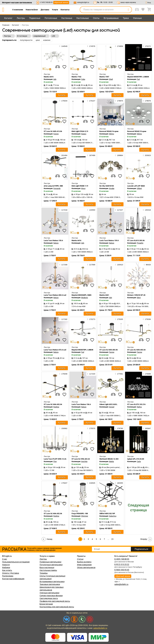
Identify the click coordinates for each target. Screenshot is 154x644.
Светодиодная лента (49, 598)
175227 (91, 101)
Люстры (21, 18)
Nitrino (112, 134)
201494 (63, 155)
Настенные (67, 18)
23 (112, 539)
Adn (55, 79)
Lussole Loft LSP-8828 (136, 186)
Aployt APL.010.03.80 (136, 459)
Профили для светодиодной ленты (55, 601)
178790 (119, 428)
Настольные (83, 18)
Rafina (139, 407)
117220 (91, 374)
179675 (119, 101)
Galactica (113, 516)
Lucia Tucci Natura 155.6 (53, 240)
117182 (63, 319)
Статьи (80, 559)
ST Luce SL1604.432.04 (53, 404)
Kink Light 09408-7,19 (80, 186)
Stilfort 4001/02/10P (107, 514)
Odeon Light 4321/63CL (108, 404)
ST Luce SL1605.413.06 (53, 131)
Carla (139, 461)
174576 (91, 46)
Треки (126, 18)
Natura (56, 243)
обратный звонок (61, 2)
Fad (138, 79)
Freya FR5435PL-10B (80, 514)
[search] (128, 10)
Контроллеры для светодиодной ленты (57, 607)
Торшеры (44, 573)
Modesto (85, 298)
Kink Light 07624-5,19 (80, 131)
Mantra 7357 (104, 77)
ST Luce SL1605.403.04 (136, 350)
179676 (147, 101)
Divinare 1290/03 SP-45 (136, 295)
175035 (119, 319)
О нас (5, 559)
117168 (63, 265)
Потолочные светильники (51, 565)
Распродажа (8, 576)
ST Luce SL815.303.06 (136, 240)
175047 (63, 483)
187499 (91, 155)
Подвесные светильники (50, 562)
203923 (147, 155)
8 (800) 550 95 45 (122, 570)
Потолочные (51, 18)
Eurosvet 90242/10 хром (137, 131)
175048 (63, 374)
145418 (147, 210)
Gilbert (139, 188)
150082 (63, 428)
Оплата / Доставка (11, 573)
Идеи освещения (84, 565)
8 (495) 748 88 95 (122, 559)
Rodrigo (56, 407)
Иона (83, 188)
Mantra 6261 (104, 295)
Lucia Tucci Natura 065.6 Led (55, 295)
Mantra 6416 (76, 240)
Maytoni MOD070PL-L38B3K (138, 77)
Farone (56, 134)
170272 (147, 46)
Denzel (112, 407)
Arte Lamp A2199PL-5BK (53, 186)
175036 (147, 319)
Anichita (84, 461)
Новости (6, 565)
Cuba (83, 79)
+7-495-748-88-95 (46, 2)
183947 (147, 428)
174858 (119, 46)
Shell (111, 79)
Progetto (140, 243)
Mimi (139, 298)
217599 (91, 265)
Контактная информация (13, 579)
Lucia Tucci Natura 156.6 (81, 404)
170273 (91, 319)
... (108, 539)
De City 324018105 (107, 186)
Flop (55, 461)
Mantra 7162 (76, 77)
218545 (91, 483)
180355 (119, 483)
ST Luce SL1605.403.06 (109, 350)
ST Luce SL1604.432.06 (53, 514)
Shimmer (85, 516)
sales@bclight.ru (83, 2)
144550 (91, 210)
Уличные (137, 18)
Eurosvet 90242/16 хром (109, 131)
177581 (119, 374)
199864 (119, 155)
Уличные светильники (49, 593)
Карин (84, 134)
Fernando (57, 188)
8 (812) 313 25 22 (122, 564)
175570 (91, 428)
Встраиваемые (111, 18)
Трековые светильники (50, 584)
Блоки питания (46, 604)
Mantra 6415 (49, 77)
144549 (63, 46)
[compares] (58, 67)
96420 (147, 265)
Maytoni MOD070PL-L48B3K (82, 350)
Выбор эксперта (84, 562)
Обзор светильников (86, 567)
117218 (63, 210)
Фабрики (6, 567)
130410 (119, 265)
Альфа (112, 188)
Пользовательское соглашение (16, 562)
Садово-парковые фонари (51, 596)
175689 (147, 374)
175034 (63, 101)
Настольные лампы (48, 570)
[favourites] (64, 67)
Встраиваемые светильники (52, 582)
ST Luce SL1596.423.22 (81, 459)
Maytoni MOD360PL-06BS (81, 295)
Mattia (111, 461)
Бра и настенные (47, 567)
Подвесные (35, 18)
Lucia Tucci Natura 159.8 (109, 240)
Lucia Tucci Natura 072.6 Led (55, 350)
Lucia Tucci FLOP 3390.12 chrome (57, 459)
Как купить (7, 570)
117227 (119, 210)
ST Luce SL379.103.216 (136, 404)
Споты (96, 18)
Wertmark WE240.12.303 (109, 459)
